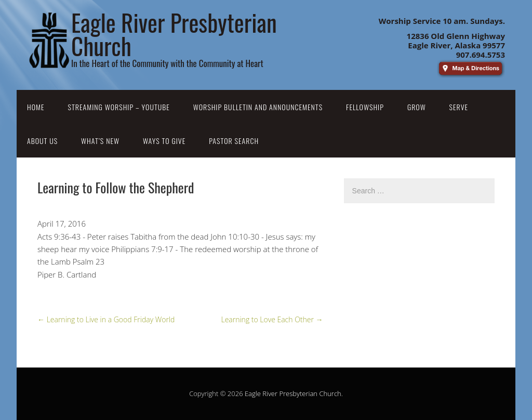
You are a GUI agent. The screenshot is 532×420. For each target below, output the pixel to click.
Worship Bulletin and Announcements (258, 107)
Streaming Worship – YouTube (119, 107)
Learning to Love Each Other (272, 319)
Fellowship (365, 107)
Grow (417, 107)
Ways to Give (164, 141)
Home (36, 107)
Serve (459, 107)
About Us (42, 141)
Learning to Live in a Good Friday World (106, 319)
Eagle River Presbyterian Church (293, 393)
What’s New (100, 141)
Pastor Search (234, 141)
